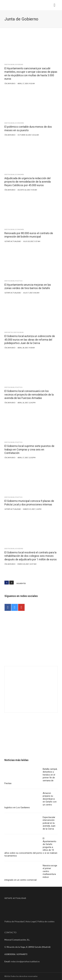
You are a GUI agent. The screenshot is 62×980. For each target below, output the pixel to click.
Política (19, 281)
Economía (20, 123)
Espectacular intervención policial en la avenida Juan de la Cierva (49, 823)
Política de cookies (46, 921)
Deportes (9, 332)
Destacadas (9, 64)
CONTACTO (10, 932)
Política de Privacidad (14, 921)
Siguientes (21, 583)
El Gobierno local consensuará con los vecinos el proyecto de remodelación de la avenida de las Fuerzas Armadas (29, 394)
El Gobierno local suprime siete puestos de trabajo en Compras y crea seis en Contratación (29, 449)
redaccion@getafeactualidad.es (25, 961)
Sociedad (19, 64)
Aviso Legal (31, 921)
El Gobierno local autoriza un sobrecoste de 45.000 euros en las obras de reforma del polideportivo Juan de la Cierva (30, 340)
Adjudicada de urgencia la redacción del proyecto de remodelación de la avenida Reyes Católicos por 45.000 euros (28, 182)
